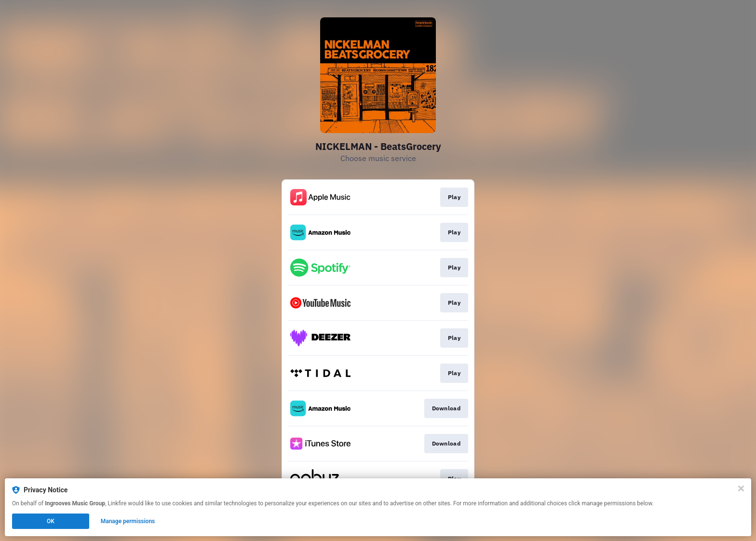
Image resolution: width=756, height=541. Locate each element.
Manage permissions (128, 521)
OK (51, 521)
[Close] (741, 488)
